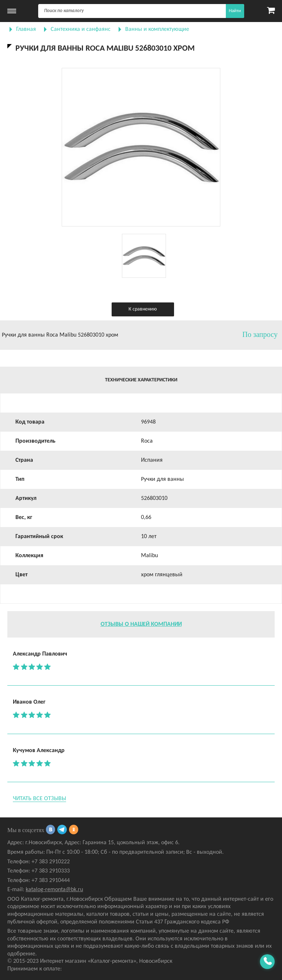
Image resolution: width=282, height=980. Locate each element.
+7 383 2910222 (51, 862)
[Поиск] (141, 11)
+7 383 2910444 (51, 881)
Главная (26, 29)
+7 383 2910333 (51, 871)
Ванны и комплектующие (157, 29)
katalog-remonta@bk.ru (54, 890)
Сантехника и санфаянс (81, 29)
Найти (235, 11)
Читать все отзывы (39, 799)
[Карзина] (271, 11)
